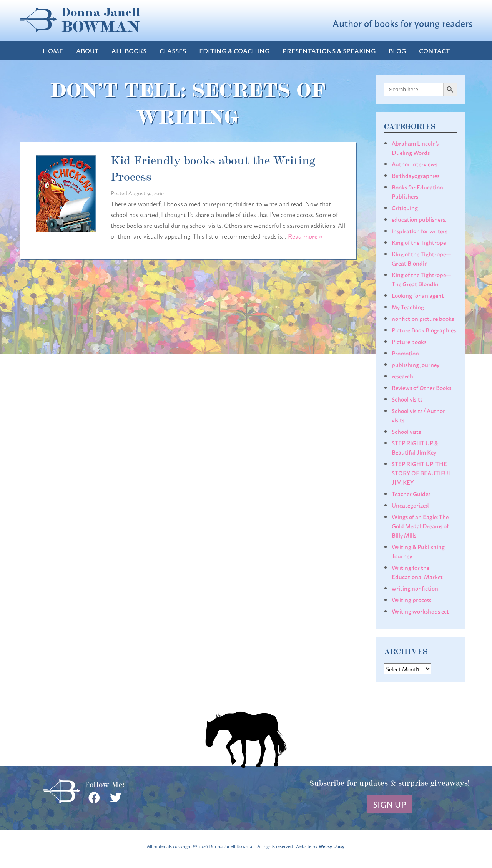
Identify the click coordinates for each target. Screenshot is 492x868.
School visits (407, 399)
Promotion (405, 353)
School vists (406, 431)
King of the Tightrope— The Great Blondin (421, 279)
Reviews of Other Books (421, 387)
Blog (397, 51)
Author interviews (415, 164)
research (402, 376)
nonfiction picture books (423, 318)
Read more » (305, 236)
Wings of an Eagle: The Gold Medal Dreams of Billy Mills (420, 526)
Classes (173, 51)
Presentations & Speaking (329, 51)
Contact (434, 51)
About (87, 51)
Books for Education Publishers (417, 191)
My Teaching (408, 307)
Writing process (411, 599)
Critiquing (405, 207)
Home (53, 51)
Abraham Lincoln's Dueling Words (415, 148)
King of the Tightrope (419, 242)
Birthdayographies (416, 175)
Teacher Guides (411, 493)
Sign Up (390, 804)
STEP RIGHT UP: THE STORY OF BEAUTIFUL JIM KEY (421, 473)
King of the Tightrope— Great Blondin (421, 258)
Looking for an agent (418, 295)
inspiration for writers (420, 231)
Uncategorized (410, 505)
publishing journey (416, 364)
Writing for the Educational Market (417, 572)
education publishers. (419, 219)
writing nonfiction (415, 588)
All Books (129, 51)
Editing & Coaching (234, 51)
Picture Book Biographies (424, 330)
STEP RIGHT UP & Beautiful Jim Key (415, 447)
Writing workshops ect (420, 611)
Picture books (409, 341)
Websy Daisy (332, 846)
